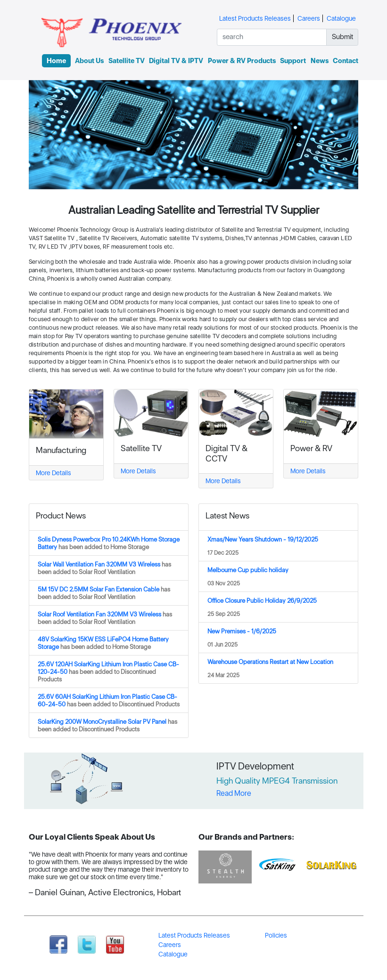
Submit (342, 36)
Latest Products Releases (255, 18)
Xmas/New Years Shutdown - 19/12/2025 (263, 539)
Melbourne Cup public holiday (248, 570)
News (320, 61)
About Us (89, 61)
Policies (276, 935)
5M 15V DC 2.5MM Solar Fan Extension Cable (104, 593)
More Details (54, 473)
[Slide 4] (194, 177)
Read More (234, 793)
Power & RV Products (242, 61)
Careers (309, 18)
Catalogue (341, 18)
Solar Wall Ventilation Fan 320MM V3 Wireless (104, 568)
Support (293, 61)
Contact (346, 61)
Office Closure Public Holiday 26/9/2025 (262, 600)
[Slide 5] (211, 177)
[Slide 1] (143, 177)
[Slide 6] (228, 177)
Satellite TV (127, 61)
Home (56, 61)
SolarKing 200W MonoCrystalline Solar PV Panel (107, 725)
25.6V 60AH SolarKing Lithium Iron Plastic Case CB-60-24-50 (109, 700)
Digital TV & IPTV (176, 61)
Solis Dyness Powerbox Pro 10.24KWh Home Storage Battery (109, 543)
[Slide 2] (160, 177)
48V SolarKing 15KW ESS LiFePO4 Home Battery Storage (103, 643)
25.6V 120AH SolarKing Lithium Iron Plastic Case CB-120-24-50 (108, 672)
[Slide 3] (177, 177)
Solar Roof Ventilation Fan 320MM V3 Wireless (105, 618)
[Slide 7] (245, 177)
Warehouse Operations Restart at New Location (270, 662)
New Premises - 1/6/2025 (242, 631)
